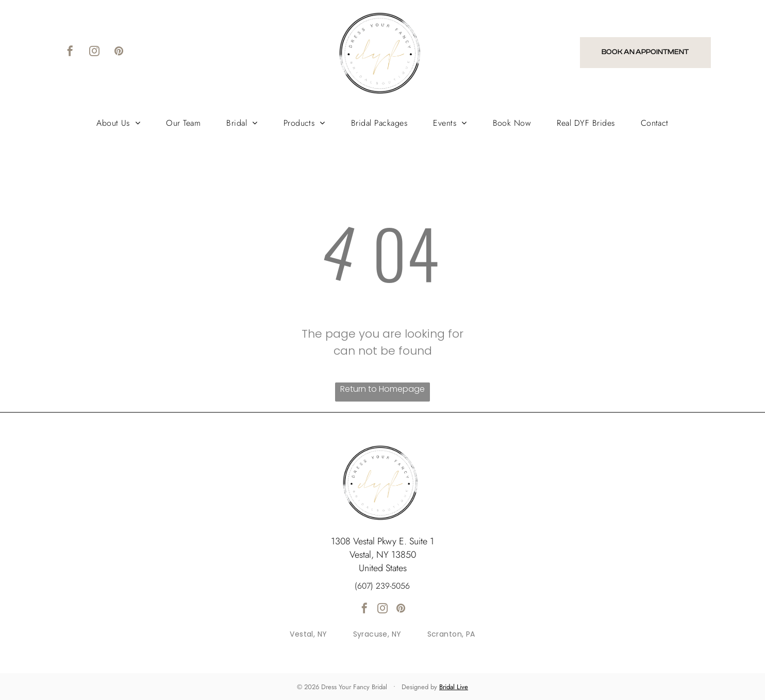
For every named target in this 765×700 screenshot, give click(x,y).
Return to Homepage (382, 389)
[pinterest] (119, 52)
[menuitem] (118, 123)
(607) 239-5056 (382, 586)
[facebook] (70, 52)
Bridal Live (454, 687)
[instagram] (94, 52)
